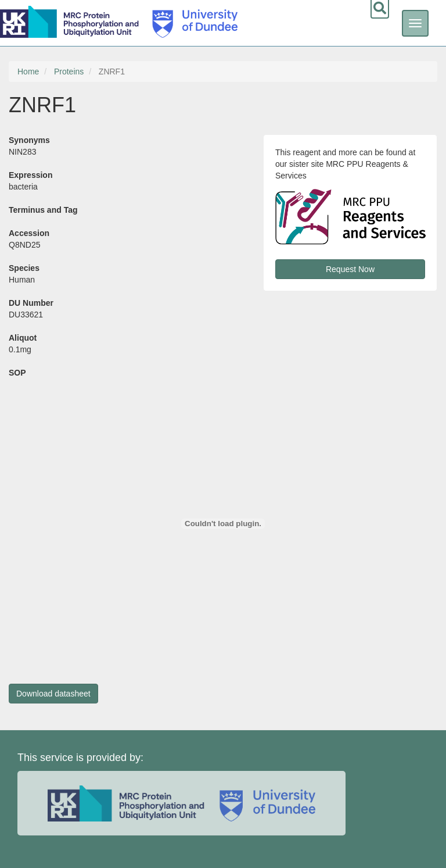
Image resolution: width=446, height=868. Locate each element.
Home (28, 72)
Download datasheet (53, 694)
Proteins (69, 72)
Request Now (350, 269)
